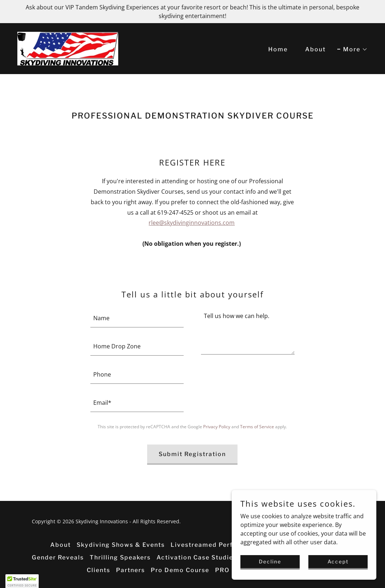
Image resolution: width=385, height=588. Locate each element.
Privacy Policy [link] (217, 427)
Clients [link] (99, 570)
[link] (68, 48)
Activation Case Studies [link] (197, 557)
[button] (352, 50)
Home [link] (278, 49)
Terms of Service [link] (257, 427)
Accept (338, 561)
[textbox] (137, 318)
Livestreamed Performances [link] (218, 545)
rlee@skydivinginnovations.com (192, 223)
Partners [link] (131, 570)
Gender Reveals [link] (58, 557)
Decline (270, 561)
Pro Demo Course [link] (180, 570)
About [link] (315, 49)
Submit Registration (192, 454)
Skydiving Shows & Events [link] (121, 545)
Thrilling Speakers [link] (120, 557)
